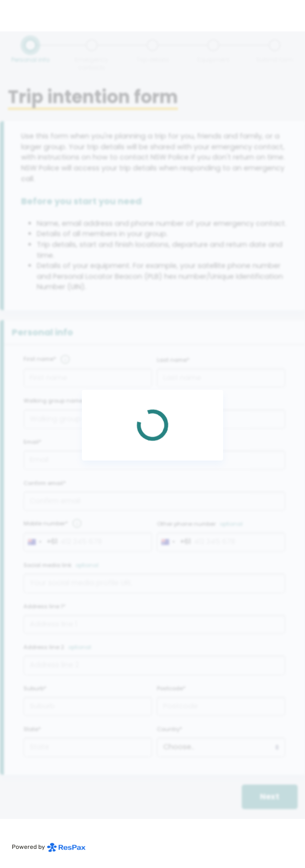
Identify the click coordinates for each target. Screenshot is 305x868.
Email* (33, 442)
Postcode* (171, 688)
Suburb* (35, 688)
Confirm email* (45, 483)
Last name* (173, 360)
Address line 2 (44, 647)
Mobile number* (46, 523)
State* (32, 729)
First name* (40, 359)
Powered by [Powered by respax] (49, 847)
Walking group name (53, 401)
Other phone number (186, 524)
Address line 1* (45, 606)
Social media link (48, 565)
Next (270, 797)
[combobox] (41, 542)
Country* (170, 729)
